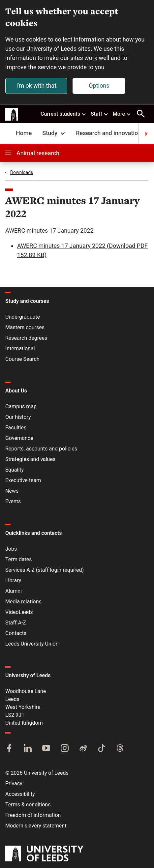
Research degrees (26, 338)
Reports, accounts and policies (41, 449)
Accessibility (20, 794)
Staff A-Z (16, 623)
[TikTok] (102, 749)
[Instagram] (65, 749)
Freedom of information (33, 815)
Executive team (23, 480)
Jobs (11, 549)
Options (99, 86)
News (12, 491)
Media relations (23, 602)
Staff (100, 114)
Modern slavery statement (36, 826)
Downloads (22, 172)
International (20, 348)
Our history (18, 417)
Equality (15, 470)
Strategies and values (30, 459)
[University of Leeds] (44, 854)
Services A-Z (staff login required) (45, 570)
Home (24, 133)
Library (13, 580)
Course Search (22, 359)
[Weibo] (83, 749)
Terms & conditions (28, 805)
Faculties (16, 428)
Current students (63, 114)
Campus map (21, 406)
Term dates (18, 559)
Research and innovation (108, 133)
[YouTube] (46, 749)
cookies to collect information (65, 39)
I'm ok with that (36, 86)
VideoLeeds (19, 612)
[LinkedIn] (28, 749)
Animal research (32, 153)
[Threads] (120, 749)
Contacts (16, 633)
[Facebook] (9, 749)
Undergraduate (23, 317)
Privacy (14, 783)
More (122, 114)
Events (13, 501)
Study (54, 133)
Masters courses (25, 327)
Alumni (14, 591)
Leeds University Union (32, 644)
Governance (19, 438)
